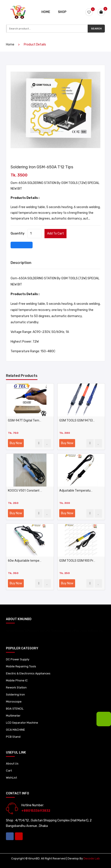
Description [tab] (21, 263)
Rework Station (16, 687)
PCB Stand (13, 737)
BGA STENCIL (15, 709)
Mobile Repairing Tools (21, 666)
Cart (9, 771)
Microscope (14, 702)
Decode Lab (92, 858)
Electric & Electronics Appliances (28, 673)
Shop (62, 12)
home (10, 44)
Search (96, 29)
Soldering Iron (15, 695)
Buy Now (16, 443)
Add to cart (55, 233)
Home (46, 12)
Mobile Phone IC (17, 680)
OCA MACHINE (16, 730)
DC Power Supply (18, 659)
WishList (11, 778)
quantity (18, 233)
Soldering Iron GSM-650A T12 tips (42, 167)
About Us (12, 764)
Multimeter (13, 716)
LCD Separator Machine (22, 723)
